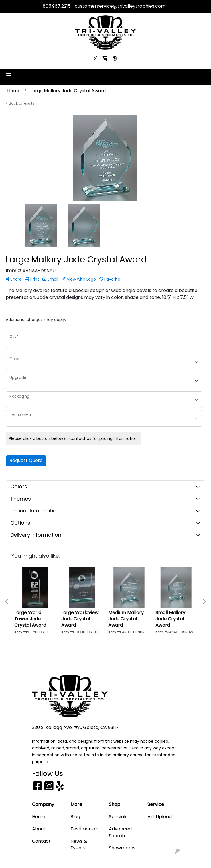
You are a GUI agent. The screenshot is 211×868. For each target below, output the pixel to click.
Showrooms (122, 848)
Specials (118, 817)
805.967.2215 (57, 6)
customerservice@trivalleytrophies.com (120, 6)
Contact (41, 841)
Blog (75, 817)
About (39, 829)
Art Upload (160, 817)
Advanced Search (120, 832)
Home (39, 817)
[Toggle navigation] (9, 75)
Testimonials (85, 829)
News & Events (79, 844)
